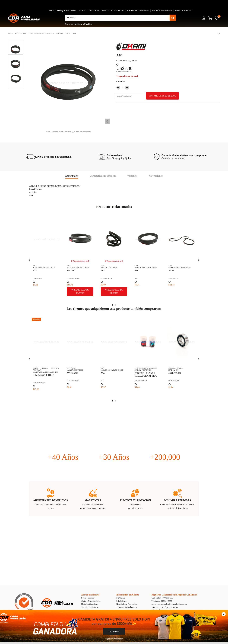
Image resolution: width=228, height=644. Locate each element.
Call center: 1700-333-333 (162, 598)
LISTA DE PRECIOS (183, 11)
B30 (103, 271)
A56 (35, 271)
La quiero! (114, 631)
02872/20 (173, 375)
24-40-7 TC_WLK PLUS (109, 381)
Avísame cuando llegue (148, 291)
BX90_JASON (72, 278)
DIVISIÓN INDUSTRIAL (162, 11)
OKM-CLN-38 (141, 373)
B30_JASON (105, 278)
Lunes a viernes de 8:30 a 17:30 (165, 607)
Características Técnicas (103, 176)
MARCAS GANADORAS (89, 11)
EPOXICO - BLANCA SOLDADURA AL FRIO (44, 375)
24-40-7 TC (106, 373)
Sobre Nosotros (88, 598)
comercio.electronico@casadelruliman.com (169, 604)
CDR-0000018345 (141, 278)
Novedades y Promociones (127, 604)
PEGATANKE (45, 370)
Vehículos (132, 176)
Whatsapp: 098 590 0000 (162, 601)
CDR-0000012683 (141, 381)
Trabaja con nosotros (90, 607)
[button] (68, 18)
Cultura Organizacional (91, 601)
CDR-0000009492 (39, 381)
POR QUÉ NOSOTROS (67, 11)
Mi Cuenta (121, 598)
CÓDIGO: (121, 60)
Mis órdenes (121, 601)
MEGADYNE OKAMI (48, 267)
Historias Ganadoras (90, 604)
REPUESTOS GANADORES (113, 11)
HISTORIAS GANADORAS (138, 11)
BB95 (137, 271)
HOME (52, 11)
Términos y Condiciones (127, 607)
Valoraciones (156, 176)
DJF (75, 370)
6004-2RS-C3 (73, 373)
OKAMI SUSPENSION (150, 370)
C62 (170, 271)
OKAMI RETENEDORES (117, 370)
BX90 (69, 271)
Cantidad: (121, 81)
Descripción (72, 176)
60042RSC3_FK (72, 381)
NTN (177, 372)
